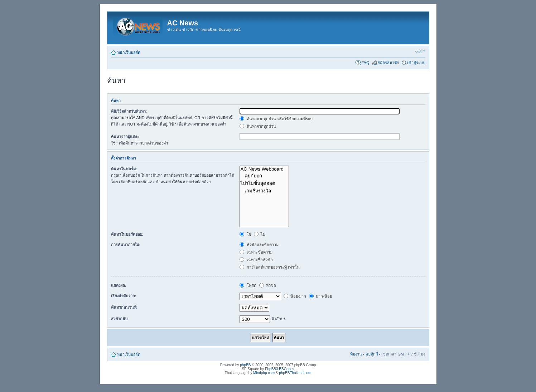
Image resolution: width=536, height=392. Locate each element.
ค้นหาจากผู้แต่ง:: (125, 137)
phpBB (245, 365)
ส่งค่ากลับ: (120, 319)
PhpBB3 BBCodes (280, 369)
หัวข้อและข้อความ (259, 245)
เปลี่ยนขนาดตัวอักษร (420, 51)
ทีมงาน (356, 354)
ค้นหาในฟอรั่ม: (124, 169)
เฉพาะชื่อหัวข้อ (256, 260)
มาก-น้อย (320, 296)
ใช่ (245, 234)
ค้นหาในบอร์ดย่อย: (127, 234)
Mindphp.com (264, 373)
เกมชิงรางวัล (264, 191)
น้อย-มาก (295, 296)
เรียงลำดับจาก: (124, 296)
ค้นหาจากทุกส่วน (258, 126)
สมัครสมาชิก (388, 63)
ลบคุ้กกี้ (372, 354)
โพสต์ (248, 285)
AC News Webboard (264, 169)
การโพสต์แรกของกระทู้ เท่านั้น (269, 267)
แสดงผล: (119, 285)
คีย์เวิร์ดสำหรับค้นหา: (129, 111)
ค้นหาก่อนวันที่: (124, 307)
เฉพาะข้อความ (256, 252)
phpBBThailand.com (295, 373)
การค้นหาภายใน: (126, 245)
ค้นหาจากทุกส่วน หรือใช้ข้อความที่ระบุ (276, 119)
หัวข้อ (268, 285)
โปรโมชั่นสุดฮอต (264, 183)
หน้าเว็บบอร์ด (129, 53)
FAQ (365, 63)
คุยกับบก (264, 176)
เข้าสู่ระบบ (416, 63)
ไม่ (260, 234)
